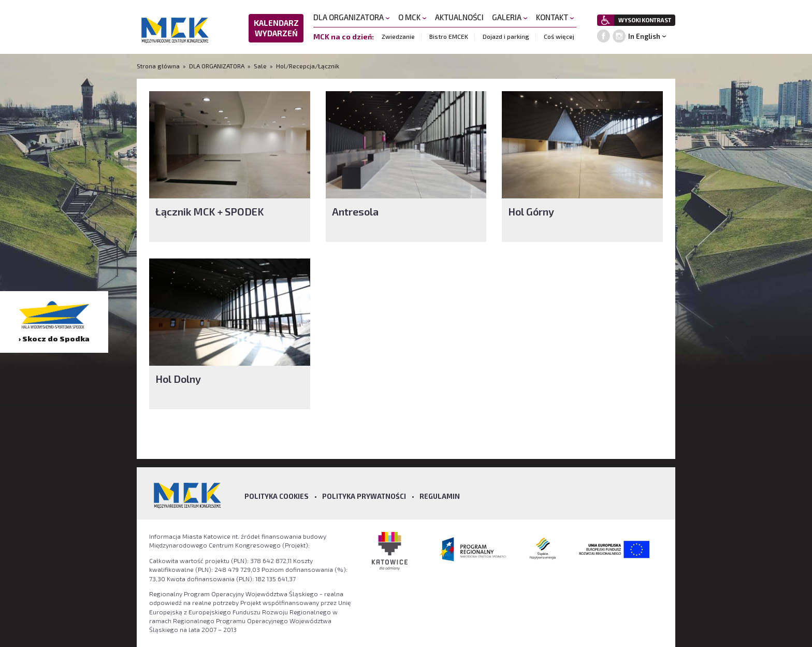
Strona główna (159, 66)
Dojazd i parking (506, 36)
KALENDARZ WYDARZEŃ (276, 28)
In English (644, 36)
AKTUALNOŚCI (459, 17)
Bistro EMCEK (449, 36)
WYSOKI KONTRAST (645, 20)
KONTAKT (555, 17)
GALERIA (510, 17)
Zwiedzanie (398, 36)
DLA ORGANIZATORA (352, 17)
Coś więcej (559, 36)
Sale (260, 66)
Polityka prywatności (364, 496)
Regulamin (440, 496)
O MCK (412, 17)
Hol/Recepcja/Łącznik (308, 66)
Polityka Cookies (277, 496)
